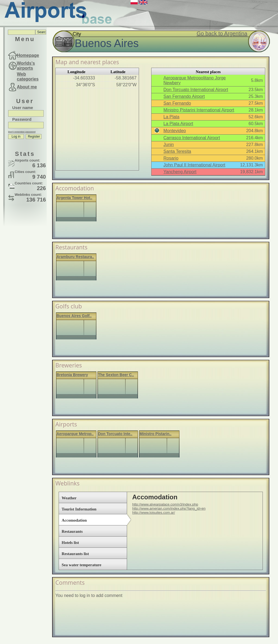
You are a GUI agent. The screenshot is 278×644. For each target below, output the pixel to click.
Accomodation (74, 520)
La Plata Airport (178, 124)
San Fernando (177, 103)
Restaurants (72, 531)
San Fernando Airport (184, 96)
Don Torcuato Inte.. (115, 434)
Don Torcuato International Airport (196, 90)
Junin (169, 145)
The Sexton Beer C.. (116, 375)
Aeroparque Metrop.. (75, 434)
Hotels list (70, 543)
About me (27, 87)
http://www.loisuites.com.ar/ (154, 513)
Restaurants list (75, 554)
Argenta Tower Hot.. (74, 198)
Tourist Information (79, 509)
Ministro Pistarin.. (155, 434)
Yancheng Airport (180, 172)
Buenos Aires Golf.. (74, 316)
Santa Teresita (177, 151)
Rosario (171, 158)
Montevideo (175, 131)
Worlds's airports (26, 66)
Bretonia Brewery (72, 375)
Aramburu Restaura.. (75, 257)
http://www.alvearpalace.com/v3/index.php (165, 504)
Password (22, 119)
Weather (69, 498)
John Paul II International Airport (194, 165)
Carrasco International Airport (192, 138)
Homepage (28, 55)
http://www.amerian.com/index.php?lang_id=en (169, 508)
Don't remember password (22, 132)
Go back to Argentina (222, 33)
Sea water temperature (81, 565)
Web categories (28, 77)
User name (23, 108)
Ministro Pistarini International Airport (199, 110)
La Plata (171, 117)
